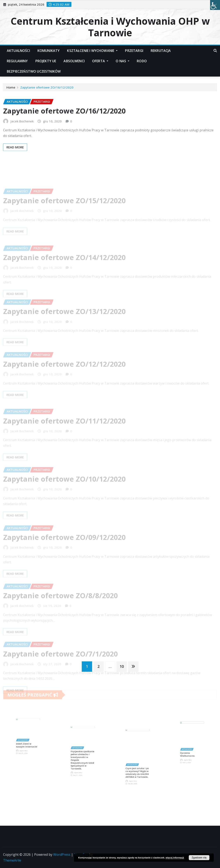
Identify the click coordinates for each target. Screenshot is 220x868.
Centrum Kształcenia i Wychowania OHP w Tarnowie (110, 27)
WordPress (62, 855)
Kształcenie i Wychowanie (92, 51)
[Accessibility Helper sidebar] (215, 5)
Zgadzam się (199, 858)
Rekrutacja (161, 51)
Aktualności (18, 51)
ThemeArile (12, 860)
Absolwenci (74, 61)
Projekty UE (46, 61)
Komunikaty (49, 51)
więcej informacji (175, 858)
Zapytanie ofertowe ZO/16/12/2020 (47, 89)
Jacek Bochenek (22, 130)
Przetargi (134, 51)
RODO (142, 61)
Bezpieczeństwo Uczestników (34, 71)
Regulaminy (17, 61)
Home (11, 89)
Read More (15, 156)
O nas (123, 61)
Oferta (100, 61)
